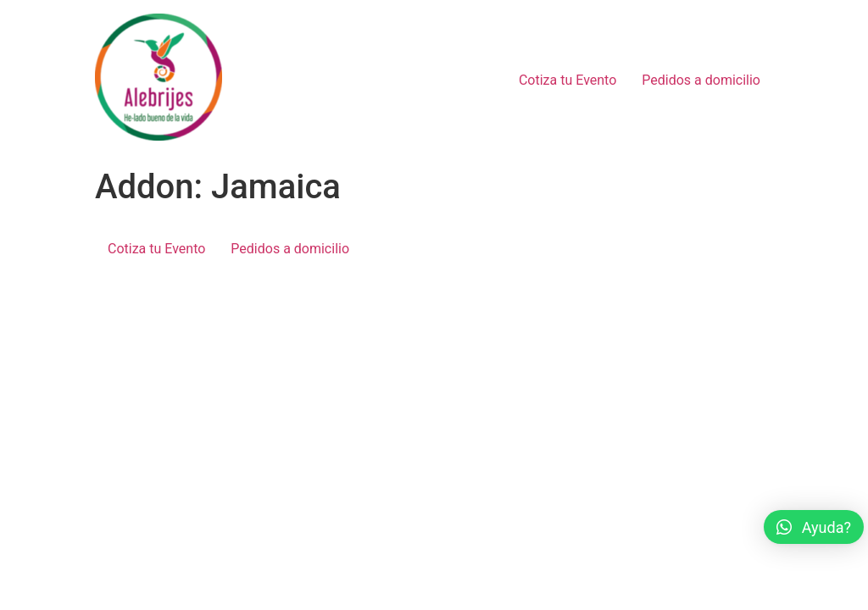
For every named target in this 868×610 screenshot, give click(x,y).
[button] (814, 527)
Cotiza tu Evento (568, 80)
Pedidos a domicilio (701, 80)
